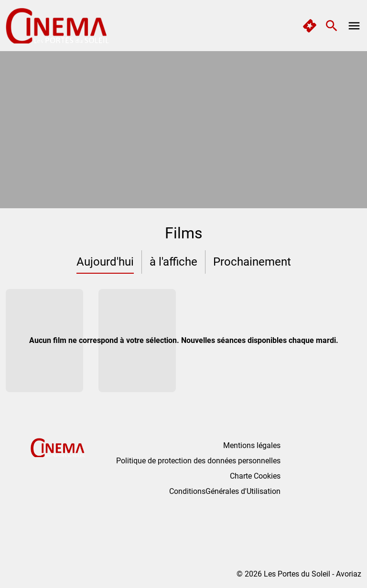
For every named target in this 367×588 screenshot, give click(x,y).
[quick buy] (310, 26)
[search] (332, 26)
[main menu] (354, 26)
